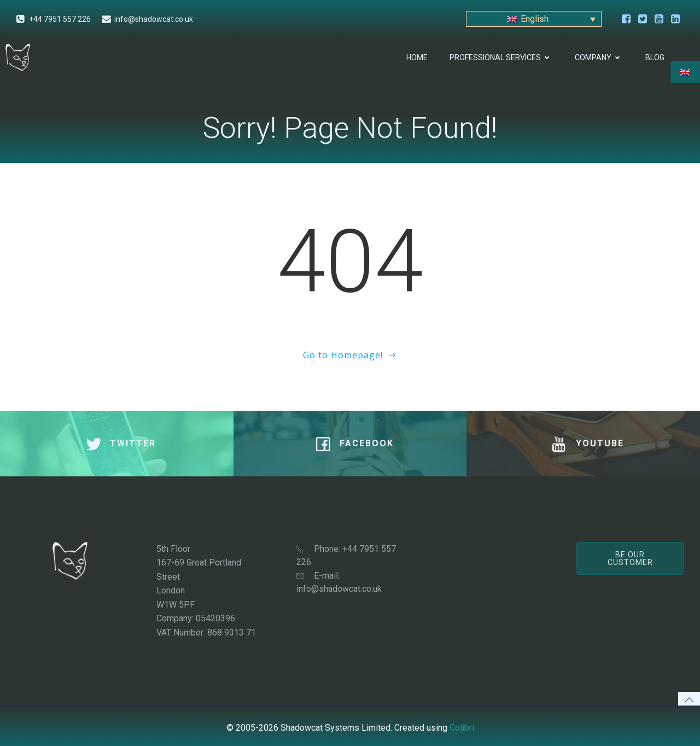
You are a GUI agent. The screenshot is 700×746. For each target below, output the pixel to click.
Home (417, 57)
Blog (655, 57)
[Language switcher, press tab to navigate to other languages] (534, 19)
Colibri (462, 728)
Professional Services (501, 57)
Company (599, 57)
